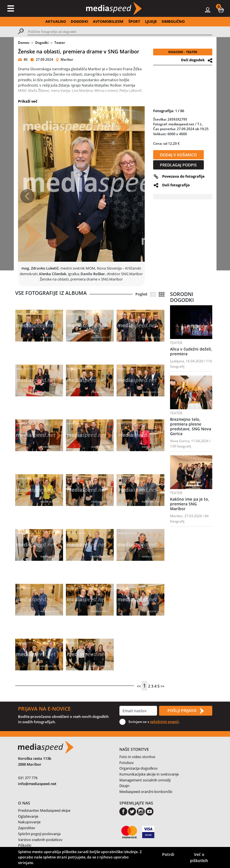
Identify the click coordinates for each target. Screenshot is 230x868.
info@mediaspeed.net (37, 784)
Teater (60, 43)
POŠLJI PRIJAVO (186, 711)
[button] (221, 10)
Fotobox (127, 763)
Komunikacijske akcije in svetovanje (149, 774)
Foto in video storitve (137, 757)
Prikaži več (28, 101)
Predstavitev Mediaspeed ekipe (44, 810)
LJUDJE (151, 21)
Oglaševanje (28, 816)
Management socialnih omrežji (145, 780)
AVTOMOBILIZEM (108, 21)
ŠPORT (134, 21)
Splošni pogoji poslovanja (39, 834)
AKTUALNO (56, 21)
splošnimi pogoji (164, 722)
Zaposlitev (27, 828)
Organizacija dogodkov (139, 768)
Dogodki (42, 43)
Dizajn (124, 786)
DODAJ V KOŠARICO (178, 155)
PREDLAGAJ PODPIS (178, 165)
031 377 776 (28, 778)
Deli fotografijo (176, 185)
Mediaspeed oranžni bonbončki (146, 792)
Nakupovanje (29, 822)
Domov (24, 43)
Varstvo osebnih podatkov (40, 840)
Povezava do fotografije (183, 176)
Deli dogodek (193, 60)
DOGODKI (79, 21)
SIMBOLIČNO (173, 21)
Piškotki (25, 845)
